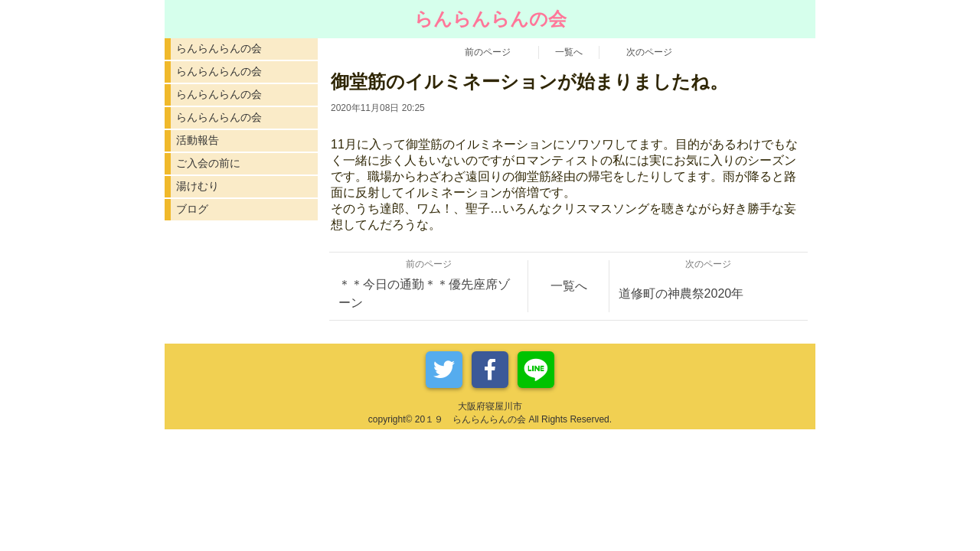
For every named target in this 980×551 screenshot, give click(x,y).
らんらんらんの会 (219, 48)
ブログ (192, 209)
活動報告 (198, 140)
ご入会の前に (208, 163)
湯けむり (198, 186)
